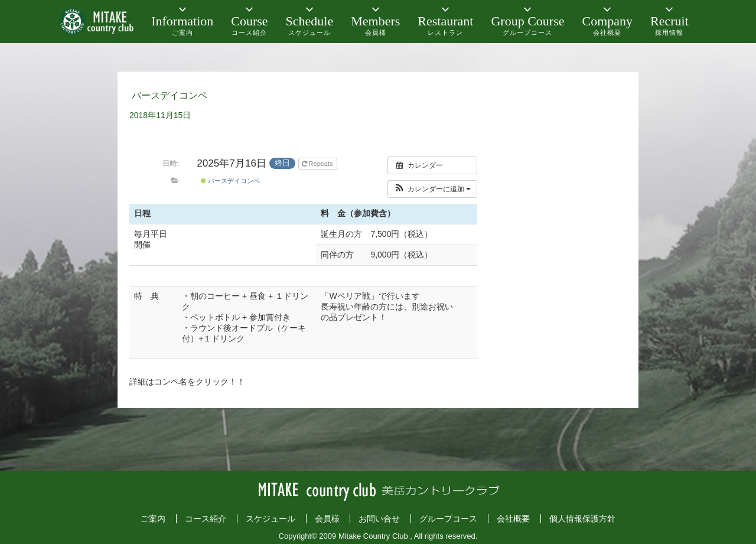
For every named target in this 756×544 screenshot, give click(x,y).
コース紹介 (206, 519)
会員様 (327, 519)
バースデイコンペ (230, 181)
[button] (433, 189)
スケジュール (271, 519)
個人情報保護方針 (582, 519)
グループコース (448, 519)
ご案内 (153, 519)
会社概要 (513, 519)
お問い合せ (379, 519)
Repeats (318, 164)
